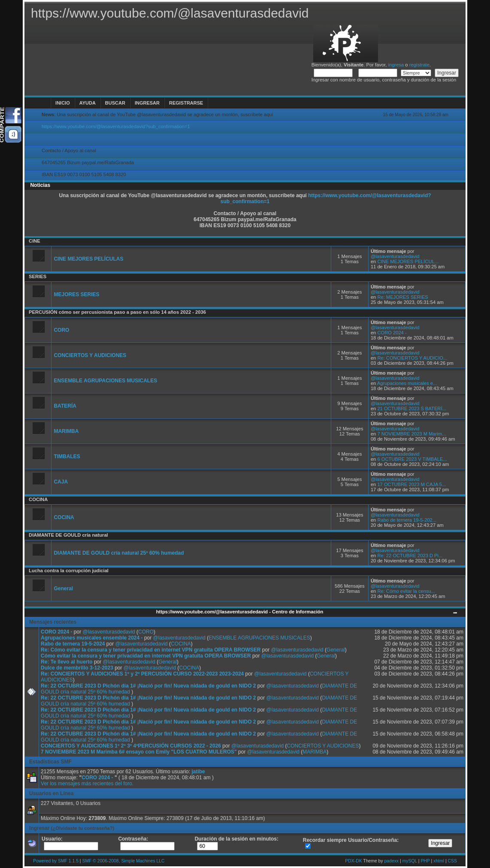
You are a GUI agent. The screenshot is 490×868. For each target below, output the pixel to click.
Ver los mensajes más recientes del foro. (87, 784)
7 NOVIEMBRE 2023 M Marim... (411, 434)
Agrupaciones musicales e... (407, 383)
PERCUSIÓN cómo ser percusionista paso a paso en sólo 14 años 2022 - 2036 (117, 312)
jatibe (198, 772)
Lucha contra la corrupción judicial (69, 571)
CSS (452, 861)
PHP (425, 861)
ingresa (396, 65)
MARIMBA (66, 431)
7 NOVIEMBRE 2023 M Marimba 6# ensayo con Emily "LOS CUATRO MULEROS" (139, 752)
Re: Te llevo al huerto (67, 662)
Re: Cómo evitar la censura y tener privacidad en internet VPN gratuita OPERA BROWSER (151, 650)
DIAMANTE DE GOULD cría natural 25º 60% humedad (119, 553)
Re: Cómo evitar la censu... (406, 591)
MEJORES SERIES (76, 294)
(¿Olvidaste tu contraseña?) (83, 828)
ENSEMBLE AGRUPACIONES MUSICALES (105, 381)
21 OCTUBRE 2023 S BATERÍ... (411, 408)
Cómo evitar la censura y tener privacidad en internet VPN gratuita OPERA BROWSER (146, 656)
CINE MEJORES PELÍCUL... (408, 261)
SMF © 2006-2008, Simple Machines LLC (123, 861)
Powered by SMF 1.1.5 (56, 861)
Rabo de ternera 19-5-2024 (73, 644)
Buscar (115, 103)
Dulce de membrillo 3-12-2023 (77, 668)
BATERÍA (65, 406)
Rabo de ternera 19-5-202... (407, 520)
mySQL (410, 861)
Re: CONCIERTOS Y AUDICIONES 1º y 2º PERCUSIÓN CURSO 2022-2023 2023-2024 (142, 674)
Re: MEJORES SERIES (402, 297)
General (63, 589)
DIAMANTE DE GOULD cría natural (68, 535)
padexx (392, 861)
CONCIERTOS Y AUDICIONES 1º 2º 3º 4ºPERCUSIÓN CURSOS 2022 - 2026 (131, 746)
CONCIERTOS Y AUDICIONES (90, 355)
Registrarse (186, 103)
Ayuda (88, 103)
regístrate (419, 65)
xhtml (439, 861)
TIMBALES (67, 457)
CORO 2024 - (392, 333)
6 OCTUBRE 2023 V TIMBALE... (412, 459)
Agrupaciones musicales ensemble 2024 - (92, 638)
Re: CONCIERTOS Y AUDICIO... (412, 358)
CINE (35, 241)
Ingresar (147, 103)
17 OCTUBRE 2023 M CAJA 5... (411, 484)
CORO (61, 330)
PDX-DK (353, 861)
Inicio (63, 103)
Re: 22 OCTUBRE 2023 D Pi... (410, 556)
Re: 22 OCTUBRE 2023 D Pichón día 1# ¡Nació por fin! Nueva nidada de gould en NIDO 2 (148, 686)
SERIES (38, 276)
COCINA (38, 499)
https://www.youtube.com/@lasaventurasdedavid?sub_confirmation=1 (116, 126)
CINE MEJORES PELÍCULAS (88, 259)
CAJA (61, 482)
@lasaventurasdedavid (395, 256)
